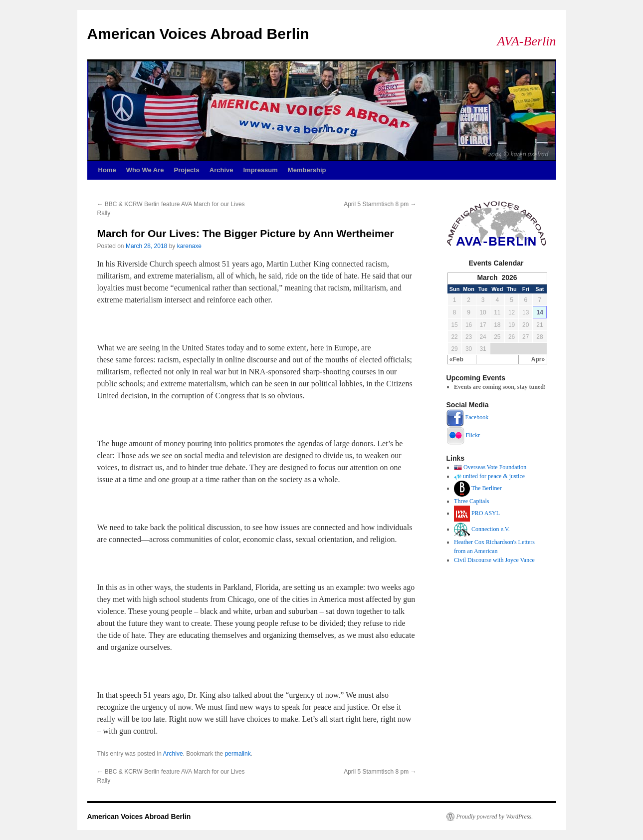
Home (107, 170)
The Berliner (487, 488)
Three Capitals (471, 501)
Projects (186, 170)
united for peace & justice (494, 476)
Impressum (260, 170)
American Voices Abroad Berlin (198, 34)
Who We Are (145, 170)
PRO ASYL (486, 513)
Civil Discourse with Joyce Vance (494, 560)
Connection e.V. (491, 529)
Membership (307, 170)
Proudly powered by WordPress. (495, 817)
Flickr (473, 435)
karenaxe (189, 246)
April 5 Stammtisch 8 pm (380, 204)
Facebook (477, 417)
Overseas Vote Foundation (495, 467)
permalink (238, 754)
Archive (221, 170)
